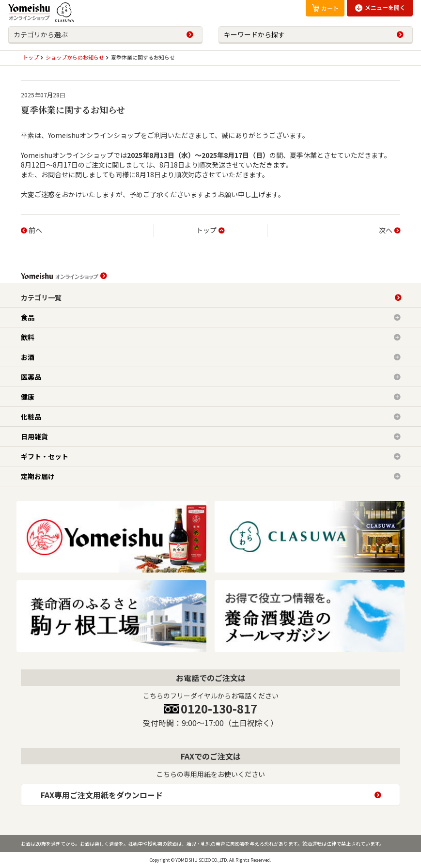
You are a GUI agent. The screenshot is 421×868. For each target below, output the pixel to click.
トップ (206, 230)
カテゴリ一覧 (41, 297)
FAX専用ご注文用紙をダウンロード (102, 795)
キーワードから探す (254, 34)
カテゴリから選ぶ (41, 34)
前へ (35, 230)
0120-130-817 (219, 708)
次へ (386, 230)
